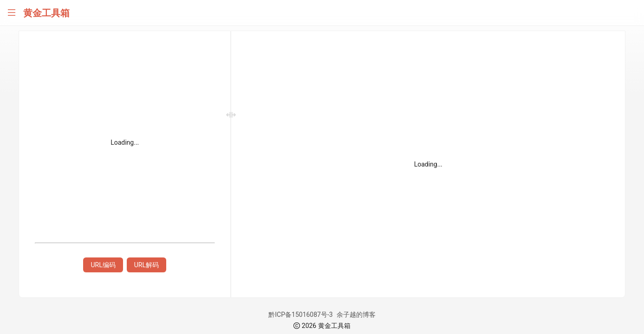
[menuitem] (46, 37)
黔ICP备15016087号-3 (347, 315)
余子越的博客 (403, 315)
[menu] (46, 180)
